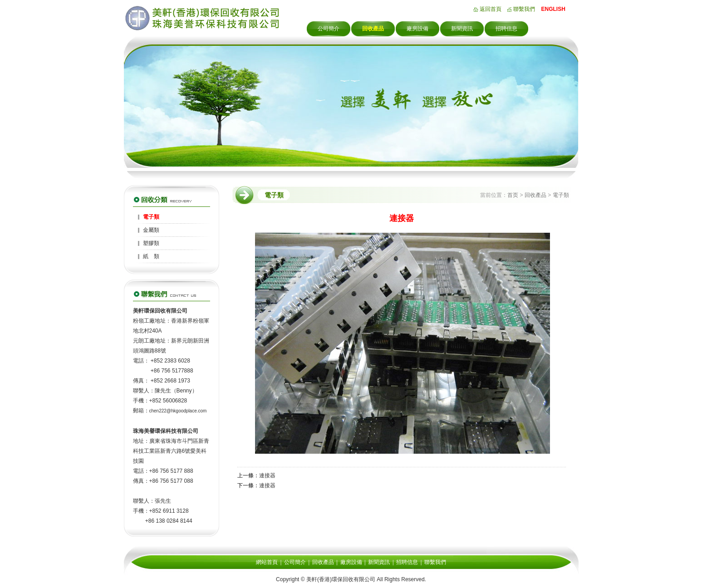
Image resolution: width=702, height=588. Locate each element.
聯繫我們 (524, 9)
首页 (513, 195)
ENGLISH (553, 9)
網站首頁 (267, 562)
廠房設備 (417, 29)
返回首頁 (491, 9)
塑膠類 (151, 243)
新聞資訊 (462, 29)
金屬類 (151, 230)
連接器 (267, 475)
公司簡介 (329, 29)
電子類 (151, 217)
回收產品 (373, 29)
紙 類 (151, 256)
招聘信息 (506, 29)
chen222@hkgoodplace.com (178, 411)
